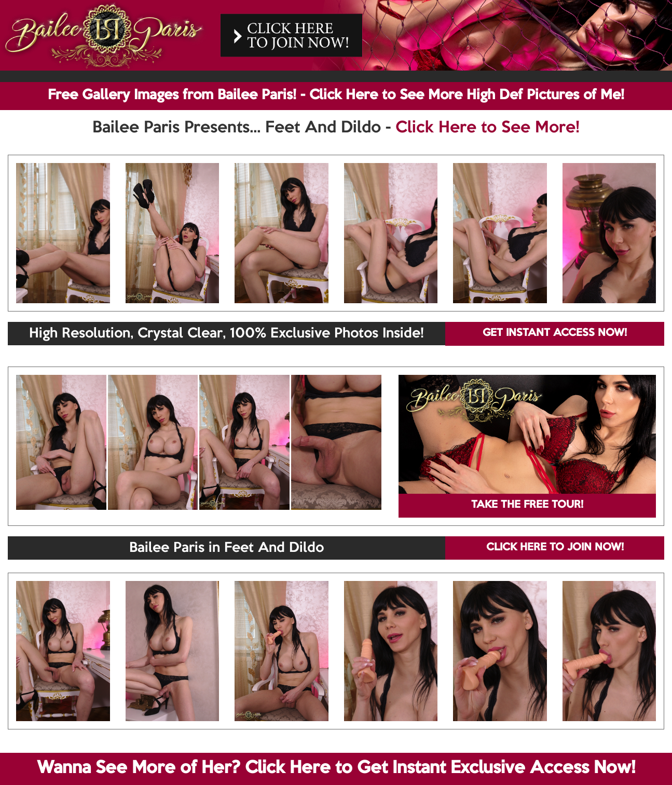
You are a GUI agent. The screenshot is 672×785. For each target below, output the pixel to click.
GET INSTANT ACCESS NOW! (555, 333)
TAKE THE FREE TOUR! (527, 505)
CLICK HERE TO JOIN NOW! (555, 548)
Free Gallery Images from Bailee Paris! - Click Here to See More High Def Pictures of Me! (336, 96)
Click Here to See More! (488, 128)
